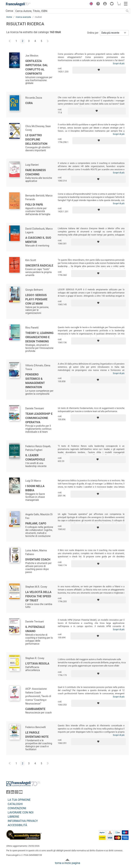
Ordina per (93, 33)
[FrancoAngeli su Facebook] (8, 793)
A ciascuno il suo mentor (38, 240)
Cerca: (10, 11)
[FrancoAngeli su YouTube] (21, 793)
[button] (90, 4)
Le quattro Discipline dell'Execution (36, 140)
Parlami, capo (36, 523)
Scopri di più (119, 64)
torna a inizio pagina (67, 863)
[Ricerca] (127, 11)
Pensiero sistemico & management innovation (35, 381)
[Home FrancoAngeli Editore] (18, 4)
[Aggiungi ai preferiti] (99, 70)
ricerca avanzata (23, 17)
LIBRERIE (13, 817)
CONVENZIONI (17, 808)
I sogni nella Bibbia (35, 488)
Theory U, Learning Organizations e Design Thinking (39, 337)
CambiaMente (35, 709)
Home (9, 17)
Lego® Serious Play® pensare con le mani (36, 299)
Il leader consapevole (35, 457)
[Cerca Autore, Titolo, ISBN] (69, 11)
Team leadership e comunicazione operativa (39, 418)
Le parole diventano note (37, 735)
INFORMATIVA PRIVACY (23, 821)
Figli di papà (34, 205)
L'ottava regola (37, 664)
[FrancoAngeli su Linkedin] (12, 793)
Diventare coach (38, 560)
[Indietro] (10, 41)
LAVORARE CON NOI (21, 812)
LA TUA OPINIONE (19, 800)
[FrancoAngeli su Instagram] (17, 793)
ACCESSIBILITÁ (17, 825)
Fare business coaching (36, 172)
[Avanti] (48, 41)
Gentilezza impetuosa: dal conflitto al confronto (37, 67)
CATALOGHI (15, 804)
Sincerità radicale (39, 266)
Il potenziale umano (35, 629)
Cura (29, 103)
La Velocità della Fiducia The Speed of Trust (38, 596)
